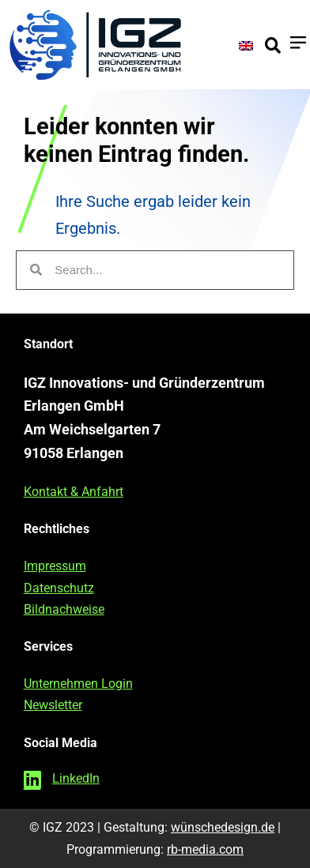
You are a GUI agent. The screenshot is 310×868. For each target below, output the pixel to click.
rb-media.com (205, 849)
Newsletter (53, 705)
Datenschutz (59, 588)
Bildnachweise (64, 609)
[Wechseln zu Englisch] (246, 45)
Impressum (55, 566)
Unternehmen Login (78, 684)
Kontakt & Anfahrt (74, 492)
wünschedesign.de (223, 827)
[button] (273, 46)
